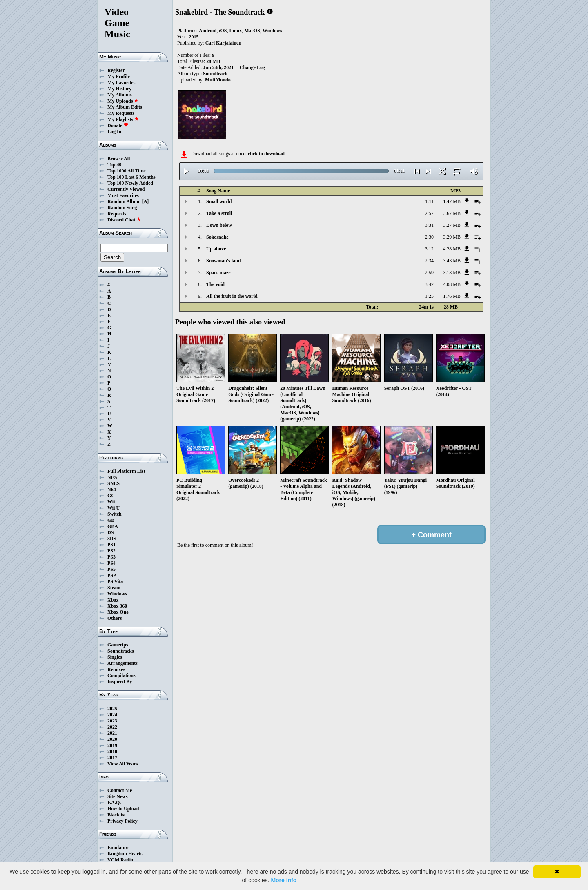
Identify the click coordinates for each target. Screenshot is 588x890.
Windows (117, 594)
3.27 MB (452, 225)
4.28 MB (452, 249)
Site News (118, 796)
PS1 (111, 545)
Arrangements (122, 663)
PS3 (111, 557)
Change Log (252, 67)
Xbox (113, 600)
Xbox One (118, 612)
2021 (112, 733)
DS (110, 532)
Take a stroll (219, 213)
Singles (115, 657)
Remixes (116, 669)
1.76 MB (452, 296)
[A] (146, 201)
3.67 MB (452, 213)
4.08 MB (452, 284)
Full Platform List (126, 471)
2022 (112, 727)
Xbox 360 (117, 606)
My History (119, 89)
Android (208, 31)
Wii (111, 502)
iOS (223, 31)
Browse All (119, 159)
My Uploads (123, 101)
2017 (112, 758)
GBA (113, 526)
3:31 (429, 225)
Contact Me (120, 790)
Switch (115, 514)
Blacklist (117, 815)
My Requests (121, 113)
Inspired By (120, 682)
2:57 (429, 213)
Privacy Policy (122, 821)
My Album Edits (125, 107)
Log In (114, 132)
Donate (118, 125)
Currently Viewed (126, 189)
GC (111, 496)
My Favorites (121, 83)
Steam (114, 588)
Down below (219, 225)
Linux (235, 31)
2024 (112, 715)
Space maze (218, 273)
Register (116, 70)
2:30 (429, 237)
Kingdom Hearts (125, 854)
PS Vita (115, 581)
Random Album (124, 201)
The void (215, 284)
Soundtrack (215, 74)
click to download (266, 154)
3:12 (429, 249)
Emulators (118, 848)
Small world (219, 201)
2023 (112, 721)
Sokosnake (217, 237)
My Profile (119, 76)
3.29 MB (452, 237)
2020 (112, 739)
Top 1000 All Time (126, 171)
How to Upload (123, 809)
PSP (112, 575)
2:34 (429, 261)
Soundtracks (121, 651)
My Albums (120, 95)
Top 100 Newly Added (130, 183)
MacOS (252, 31)
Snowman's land (223, 261)
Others (115, 618)
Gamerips (118, 645)
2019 (112, 745)
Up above (216, 249)
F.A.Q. (114, 803)
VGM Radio (120, 860)
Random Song (122, 208)
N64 (112, 490)
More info (284, 880)
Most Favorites (123, 195)
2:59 (429, 273)
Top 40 (115, 165)
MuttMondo (218, 80)
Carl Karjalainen (223, 43)
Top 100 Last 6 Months (131, 177)
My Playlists (123, 119)
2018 (112, 751)
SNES (114, 483)
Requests (117, 214)
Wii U (114, 508)
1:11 (429, 201)
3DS (112, 539)
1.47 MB (452, 201)
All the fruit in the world (232, 296)
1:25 (429, 296)
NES (112, 477)
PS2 (111, 551)
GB (111, 520)
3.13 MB (452, 273)
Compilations (121, 675)
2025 (112, 709)
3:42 (429, 284)
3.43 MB (452, 261)
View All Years (122, 764)
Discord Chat (124, 220)
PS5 (111, 569)
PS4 (111, 563)
